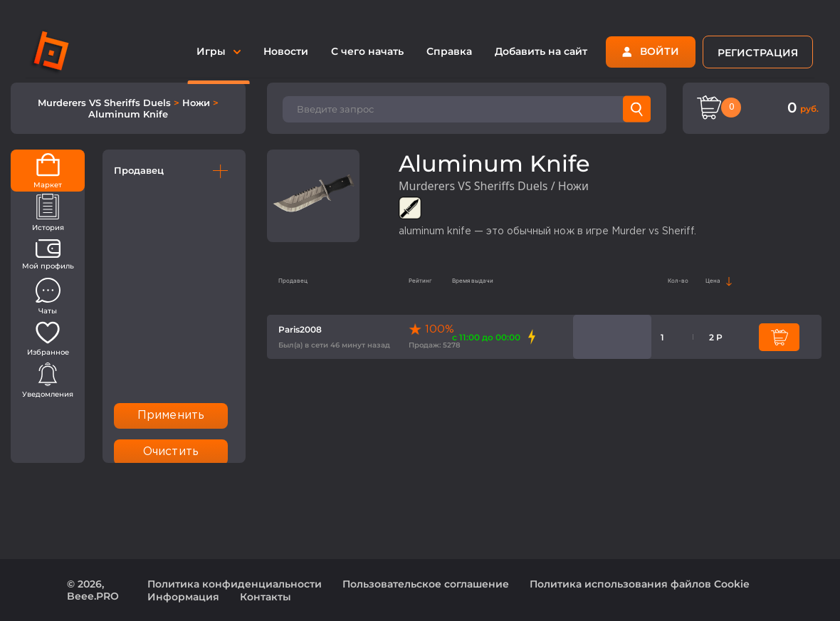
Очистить (171, 452)
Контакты (266, 597)
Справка (449, 51)
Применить (171, 416)
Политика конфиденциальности (235, 584)
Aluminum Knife (128, 114)
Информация (183, 597)
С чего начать (367, 51)
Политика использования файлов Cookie (640, 584)
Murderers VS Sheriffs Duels (106, 103)
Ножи (198, 103)
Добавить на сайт (541, 51)
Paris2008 (300, 329)
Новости (286, 51)
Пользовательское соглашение (426, 584)
